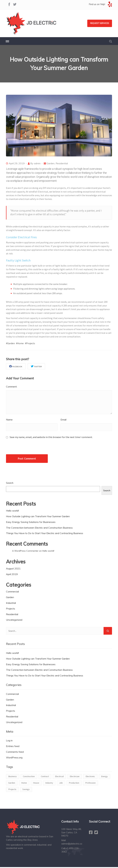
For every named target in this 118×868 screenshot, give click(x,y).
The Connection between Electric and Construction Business (39, 528)
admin (37, 163)
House (36, 784)
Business (13, 777)
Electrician (75, 777)
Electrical (59, 777)
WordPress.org (14, 758)
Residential (62, 163)
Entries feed (13, 747)
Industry (49, 784)
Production (74, 784)
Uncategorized (14, 621)
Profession (90, 784)
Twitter (36, 366)
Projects (11, 609)
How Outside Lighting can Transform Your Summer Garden (38, 517)
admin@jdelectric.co (72, 844)
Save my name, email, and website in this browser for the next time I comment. (51, 438)
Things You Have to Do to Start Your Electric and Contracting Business (45, 534)
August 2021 (13, 569)
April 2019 (12, 575)
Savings (26, 790)
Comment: (12, 387)
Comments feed (15, 753)
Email (63, 420)
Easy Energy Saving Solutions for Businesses (31, 523)
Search (10, 484)
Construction (29, 777)
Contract (45, 777)
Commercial (12, 592)
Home (24, 784)
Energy (104, 777)
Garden (51, 163)
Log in (9, 741)
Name (9, 420)
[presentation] (27, 449)
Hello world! (12, 512)
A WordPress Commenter (25, 552)
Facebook (16, 366)
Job (61, 784)
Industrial (11, 604)
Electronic (90, 777)
